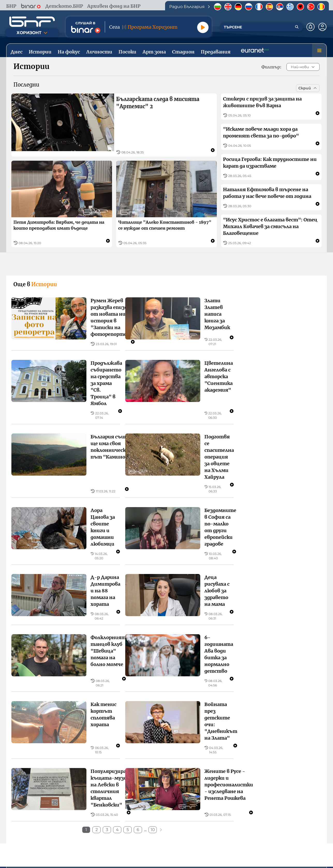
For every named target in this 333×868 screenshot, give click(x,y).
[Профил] (322, 27)
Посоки (128, 719)
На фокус (164, 719)
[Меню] (319, 50)
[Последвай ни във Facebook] (157, 851)
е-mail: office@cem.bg (248, 794)
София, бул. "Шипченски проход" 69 (264, 776)
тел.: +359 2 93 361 (89, 782)
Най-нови (303, 67)
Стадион (240, 719)
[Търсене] (297, 27)
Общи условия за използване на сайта (107, 833)
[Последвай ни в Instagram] (176, 851)
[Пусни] (203, 27)
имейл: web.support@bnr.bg (78, 788)
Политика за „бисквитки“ (237, 833)
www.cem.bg (238, 800)
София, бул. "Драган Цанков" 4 (76, 776)
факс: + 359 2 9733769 (247, 788)
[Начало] (32, 22)
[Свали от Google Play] (189, 813)
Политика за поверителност (177, 833)
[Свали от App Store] (144, 813)
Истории (50, 719)
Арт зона (202, 719)
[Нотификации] (310, 27)
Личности (91, 719)
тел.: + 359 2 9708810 (247, 782)
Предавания (282, 719)
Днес (19, 719)
